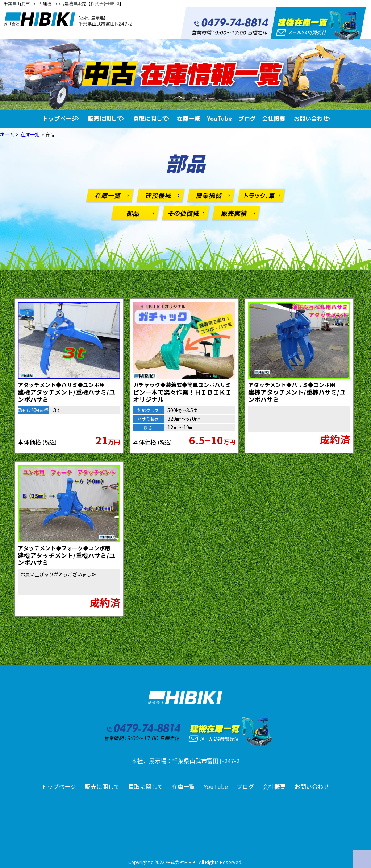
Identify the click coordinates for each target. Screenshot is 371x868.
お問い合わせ (311, 118)
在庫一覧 (188, 118)
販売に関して (105, 118)
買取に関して (150, 118)
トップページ (60, 118)
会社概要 (274, 118)
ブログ (247, 118)
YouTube (220, 118)
